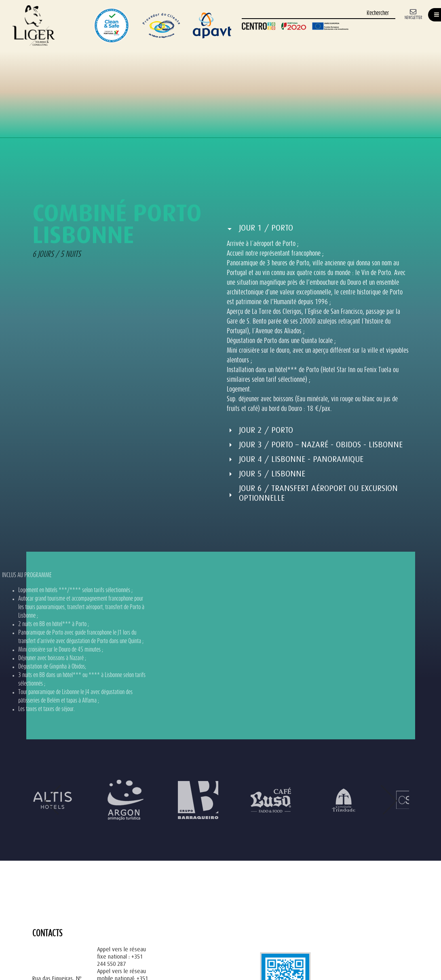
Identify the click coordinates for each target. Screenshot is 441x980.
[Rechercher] (319, 14)
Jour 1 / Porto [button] (266, 228)
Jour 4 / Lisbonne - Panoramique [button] (301, 459)
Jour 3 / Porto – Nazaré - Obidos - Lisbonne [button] (321, 445)
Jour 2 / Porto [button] (266, 430)
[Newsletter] (413, 14)
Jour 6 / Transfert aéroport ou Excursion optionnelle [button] (318, 493)
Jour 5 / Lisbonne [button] (272, 474)
